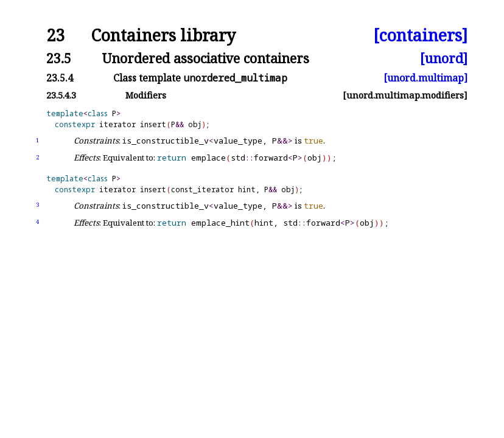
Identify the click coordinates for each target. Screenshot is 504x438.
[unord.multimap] (425, 78)
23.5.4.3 (61, 95)
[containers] (420, 36)
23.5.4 (60, 78)
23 (55, 36)
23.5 (59, 58)
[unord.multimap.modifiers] (405, 95)
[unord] (444, 58)
